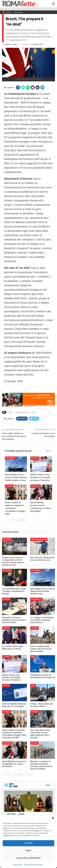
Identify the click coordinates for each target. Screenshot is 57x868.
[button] (53, 818)
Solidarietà (36, 599)
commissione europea (22, 412)
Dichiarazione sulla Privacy (33, 864)
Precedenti (11, 520)
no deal (34, 412)
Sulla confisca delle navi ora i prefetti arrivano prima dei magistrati (14, 436)
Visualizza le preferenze (28, 858)
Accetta (28, 843)
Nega (28, 851)
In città (6, 628)
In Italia (34, 458)
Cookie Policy (18, 864)
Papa (33, 657)
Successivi (22, 520)
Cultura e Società (39, 539)
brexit (10, 412)
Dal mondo (11, 458)
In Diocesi (35, 486)
